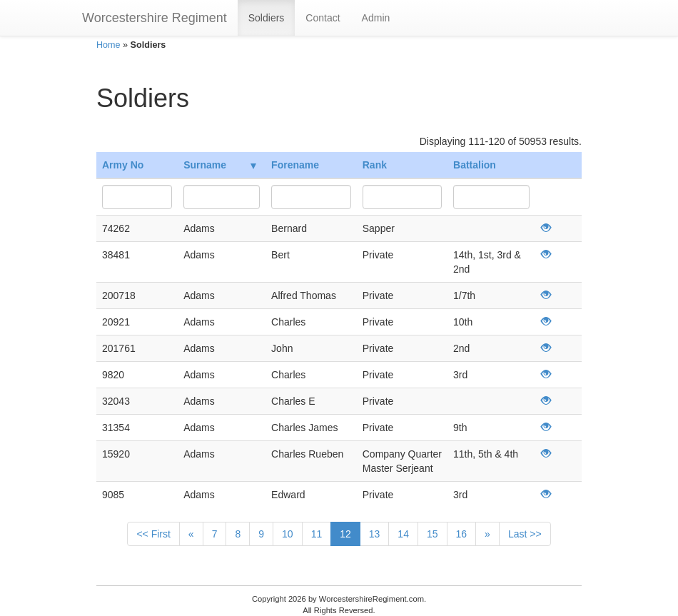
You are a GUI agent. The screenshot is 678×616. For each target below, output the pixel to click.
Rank (375, 165)
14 (403, 534)
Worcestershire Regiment (155, 18)
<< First (153, 534)
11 (317, 534)
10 (288, 534)
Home (108, 45)
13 (375, 534)
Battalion (475, 165)
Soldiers (267, 18)
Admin (376, 18)
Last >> (525, 534)
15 (432, 534)
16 (462, 534)
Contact (323, 18)
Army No (123, 165)
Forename (295, 165)
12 (345, 534)
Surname (220, 165)
